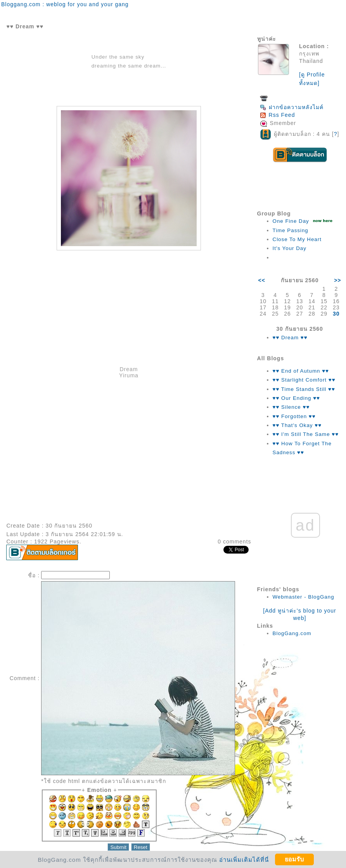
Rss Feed (278, 115)
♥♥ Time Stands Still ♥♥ (304, 389)
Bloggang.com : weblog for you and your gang (65, 4)
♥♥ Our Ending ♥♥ (296, 398)
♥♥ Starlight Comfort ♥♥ (304, 380)
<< (262, 280)
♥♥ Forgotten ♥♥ (294, 416)
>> (337, 280)
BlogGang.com (292, 633)
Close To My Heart (297, 239)
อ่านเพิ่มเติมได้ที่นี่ (244, 859)
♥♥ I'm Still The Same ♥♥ (306, 434)
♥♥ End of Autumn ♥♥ (301, 371)
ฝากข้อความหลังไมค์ (292, 107)
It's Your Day (290, 248)
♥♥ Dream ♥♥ (290, 338)
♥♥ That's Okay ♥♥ (297, 425)
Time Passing (291, 230)
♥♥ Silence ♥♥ (291, 407)
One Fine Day (291, 221)
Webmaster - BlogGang (304, 597)
